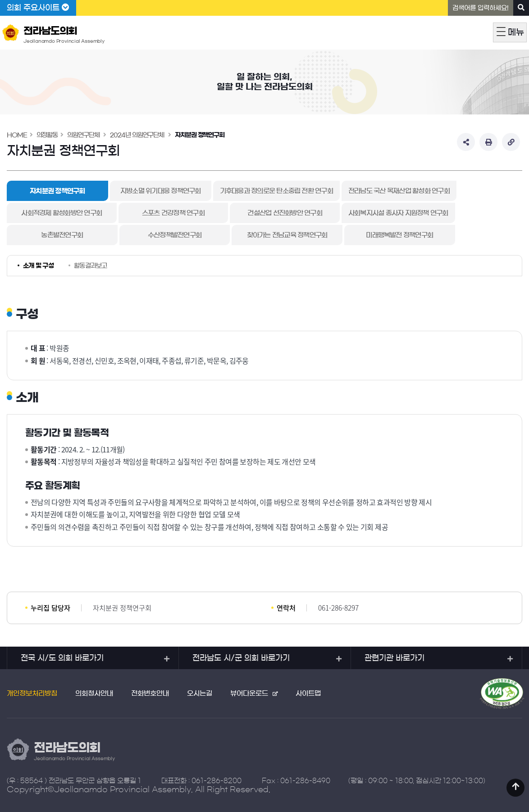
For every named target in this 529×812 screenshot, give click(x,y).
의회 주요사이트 (38, 8)
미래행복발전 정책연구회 (367, 235)
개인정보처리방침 (32, 693)
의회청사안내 (94, 693)
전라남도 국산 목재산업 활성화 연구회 (399, 191)
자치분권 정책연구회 (200, 135)
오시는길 (200, 693)
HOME (17, 135)
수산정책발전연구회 (161, 235)
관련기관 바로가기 (394, 658)
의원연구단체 (83, 135)
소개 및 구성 (38, 266)
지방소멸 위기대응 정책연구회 (161, 191)
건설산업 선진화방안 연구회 (263, 213)
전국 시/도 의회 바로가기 (62, 658)
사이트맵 (308, 693)
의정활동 (47, 135)
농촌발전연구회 (57, 235)
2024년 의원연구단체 (137, 135)
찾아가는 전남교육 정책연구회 (264, 235)
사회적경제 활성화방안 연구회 (57, 213)
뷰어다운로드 (249, 693)
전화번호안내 (150, 693)
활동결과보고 (91, 266)
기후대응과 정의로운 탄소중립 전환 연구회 (276, 191)
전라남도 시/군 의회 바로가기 (241, 658)
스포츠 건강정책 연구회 (161, 213)
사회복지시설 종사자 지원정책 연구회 (372, 213)
